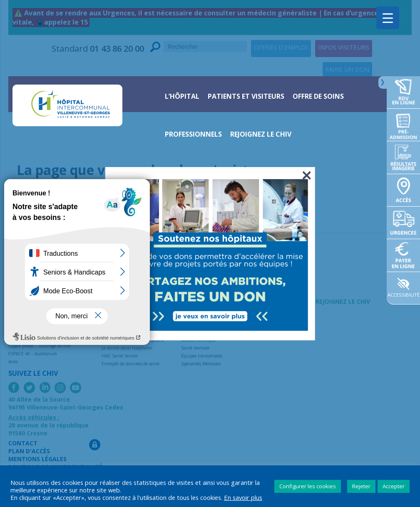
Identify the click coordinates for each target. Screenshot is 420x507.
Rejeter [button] (361, 486)
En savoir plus (243, 497)
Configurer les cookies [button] (308, 486)
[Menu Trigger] (388, 18)
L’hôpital (182, 96)
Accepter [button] (394, 486)
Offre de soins (318, 96)
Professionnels (193, 134)
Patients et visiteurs (246, 96)
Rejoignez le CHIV (261, 134)
